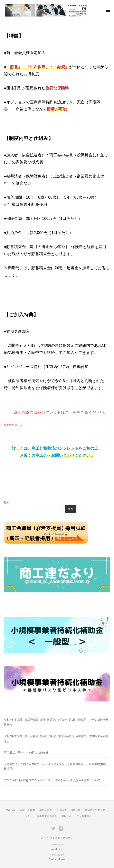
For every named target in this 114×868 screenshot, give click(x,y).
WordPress (57, 849)
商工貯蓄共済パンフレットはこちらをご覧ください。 (61, 412)
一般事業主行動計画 (46, 816)
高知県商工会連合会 (61, 838)
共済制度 (61, 810)
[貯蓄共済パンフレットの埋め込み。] (57, 534)
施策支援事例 (27, 810)
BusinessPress (57, 859)
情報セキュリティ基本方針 (77, 816)
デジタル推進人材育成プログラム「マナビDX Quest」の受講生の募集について (52, 780)
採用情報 (76, 810)
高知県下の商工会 (95, 810)
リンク (26, 816)
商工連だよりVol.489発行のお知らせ (26, 752)
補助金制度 (46, 810)
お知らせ (10, 810)
